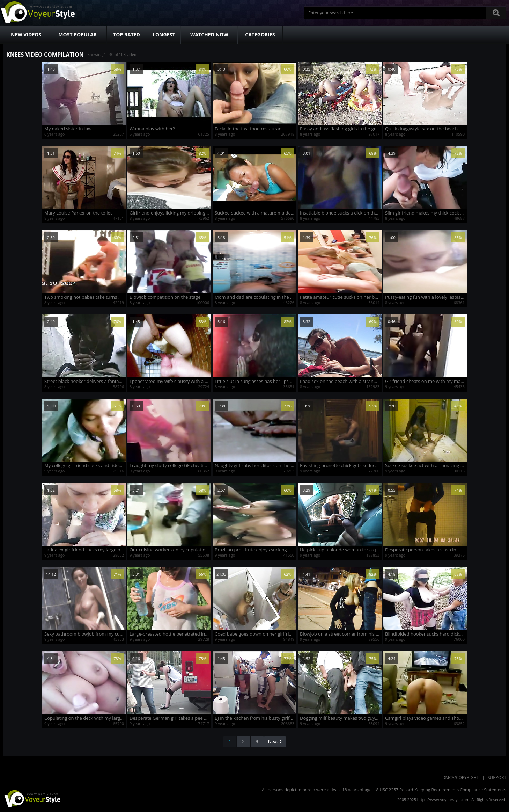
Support (497, 778)
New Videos (26, 34)
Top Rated (127, 34)
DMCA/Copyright (461, 778)
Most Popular (78, 34)
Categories (260, 34)
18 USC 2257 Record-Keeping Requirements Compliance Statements (440, 790)
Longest (164, 34)
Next (275, 741)
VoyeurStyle (31, 798)
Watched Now (209, 34)
